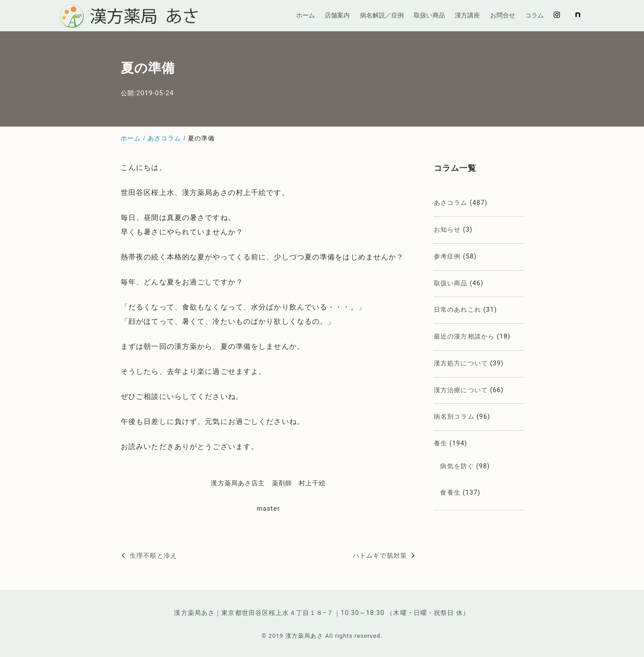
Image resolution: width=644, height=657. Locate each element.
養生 (441, 443)
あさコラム (451, 203)
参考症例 (447, 256)
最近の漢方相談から (464, 337)
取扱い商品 (451, 283)
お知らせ (447, 230)
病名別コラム (454, 417)
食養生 (450, 493)
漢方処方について (461, 363)
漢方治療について (461, 390)
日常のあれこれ (458, 310)
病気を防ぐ (457, 466)
